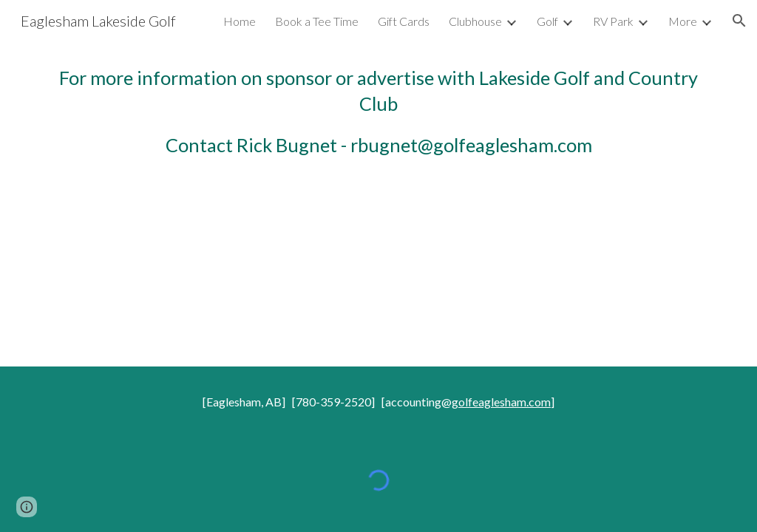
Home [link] (240, 21)
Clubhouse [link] (475, 21)
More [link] (683, 21)
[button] (739, 21)
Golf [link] (547, 21)
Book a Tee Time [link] (317, 21)
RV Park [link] (613, 21)
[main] (379, 112)
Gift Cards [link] (404, 21)
